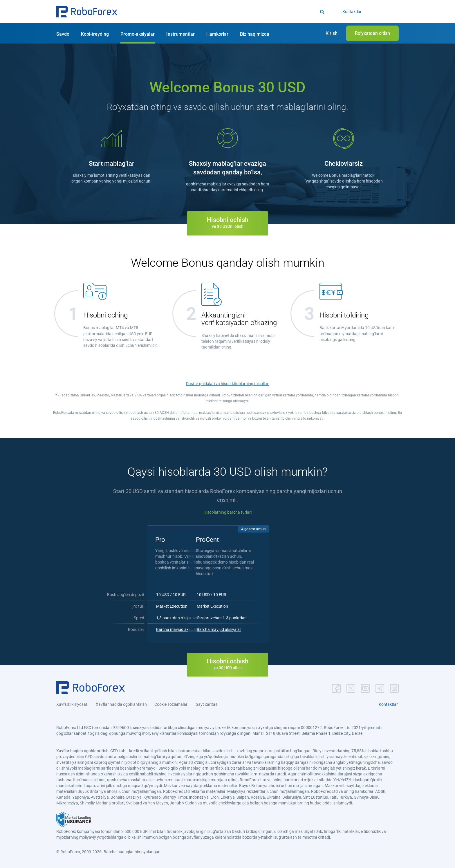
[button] (87, 12)
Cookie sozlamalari (171, 703)
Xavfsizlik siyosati (72, 703)
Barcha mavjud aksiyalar (197, 628)
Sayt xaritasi (207, 703)
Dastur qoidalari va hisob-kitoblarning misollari (228, 384)
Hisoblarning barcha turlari (228, 512)
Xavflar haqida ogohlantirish (121, 703)
